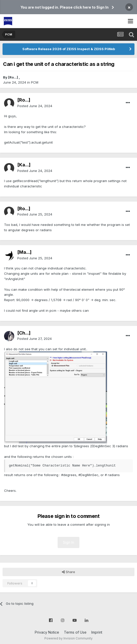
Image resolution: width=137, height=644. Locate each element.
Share (68, 572)
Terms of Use (75, 632)
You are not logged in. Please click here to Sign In (65, 7)
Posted (35, 106)
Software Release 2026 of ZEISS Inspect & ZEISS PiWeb (69, 49)
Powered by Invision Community (68, 638)
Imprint (97, 632)
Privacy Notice (47, 632)
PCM (35, 82)
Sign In (68, 542)
